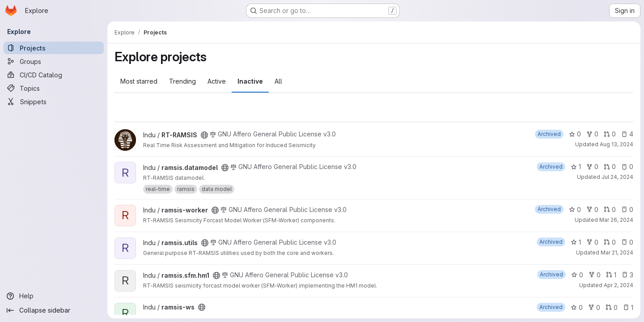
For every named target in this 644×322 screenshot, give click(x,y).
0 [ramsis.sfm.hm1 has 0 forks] (595, 275)
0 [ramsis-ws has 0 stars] (577, 307)
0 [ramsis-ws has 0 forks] (594, 307)
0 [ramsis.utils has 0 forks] (592, 242)
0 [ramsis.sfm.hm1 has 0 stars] (577, 275)
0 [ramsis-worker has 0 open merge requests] (610, 210)
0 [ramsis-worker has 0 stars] (575, 210)
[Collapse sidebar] (54, 310)
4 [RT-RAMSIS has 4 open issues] (627, 134)
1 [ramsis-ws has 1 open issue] (628, 307)
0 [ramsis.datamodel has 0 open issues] (627, 167)
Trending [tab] (182, 81)
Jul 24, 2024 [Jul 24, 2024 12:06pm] (617, 177)
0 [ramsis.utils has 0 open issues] (627, 242)
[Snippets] (54, 102)
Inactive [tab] (250, 81)
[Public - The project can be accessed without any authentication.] (204, 135)
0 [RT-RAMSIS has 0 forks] (592, 134)
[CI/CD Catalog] (54, 75)
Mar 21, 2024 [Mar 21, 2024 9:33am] (617, 252)
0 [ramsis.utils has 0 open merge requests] (610, 242)
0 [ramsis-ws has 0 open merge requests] (612, 307)
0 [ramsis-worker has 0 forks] (592, 210)
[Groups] (54, 61)
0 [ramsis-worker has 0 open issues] (627, 210)
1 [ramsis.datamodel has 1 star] (576, 167)
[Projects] (54, 48)
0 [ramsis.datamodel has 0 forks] (592, 167)
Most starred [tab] (139, 81)
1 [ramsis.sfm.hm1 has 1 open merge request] (611, 275)
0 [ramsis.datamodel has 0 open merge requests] (610, 167)
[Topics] (54, 88)
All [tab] (278, 81)
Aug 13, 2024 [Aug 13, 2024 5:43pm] (616, 144)
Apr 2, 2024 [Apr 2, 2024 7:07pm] (619, 285)
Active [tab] (217, 81)
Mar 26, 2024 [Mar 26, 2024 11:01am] (616, 220)
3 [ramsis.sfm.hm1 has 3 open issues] (627, 275)
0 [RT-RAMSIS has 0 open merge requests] (610, 134)
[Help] (54, 296)
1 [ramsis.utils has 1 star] (576, 242)
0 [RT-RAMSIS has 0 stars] (575, 134)
